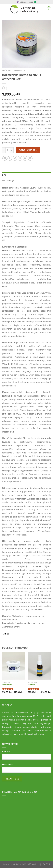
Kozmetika (20, 71)
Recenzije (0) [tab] (8, 181)
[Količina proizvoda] (8, 150)
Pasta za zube (8, 685)
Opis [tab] (4, 175)
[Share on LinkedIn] (30, 158)
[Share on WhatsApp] (5, 158)
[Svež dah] (39, 666)
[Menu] (4, 9)
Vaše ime (6, 751)
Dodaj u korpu (28, 150)
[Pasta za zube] (14, 666)
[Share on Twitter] (15, 158)
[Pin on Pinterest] (25, 158)
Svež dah (32, 685)
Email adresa (8, 765)
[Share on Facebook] (10, 158)
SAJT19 (46, 864)
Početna (7, 71)
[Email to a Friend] (20, 158)
